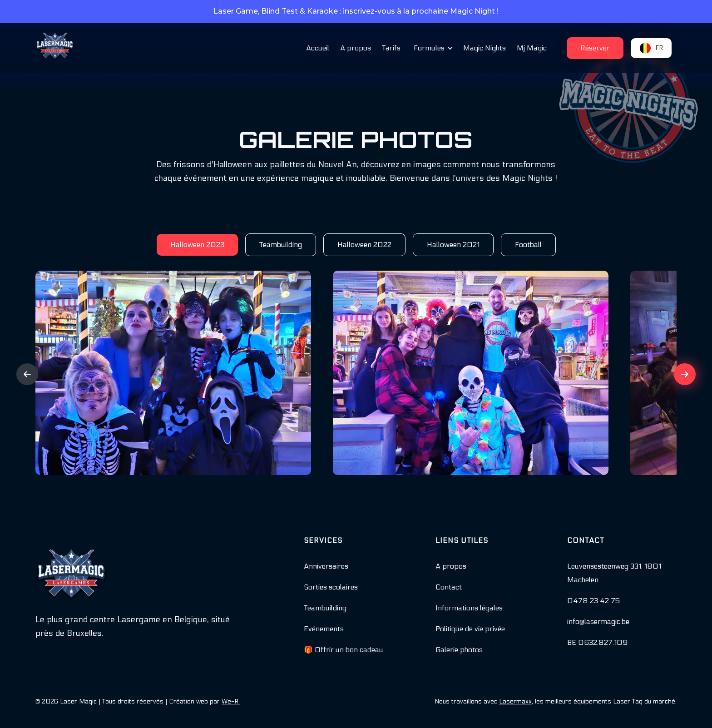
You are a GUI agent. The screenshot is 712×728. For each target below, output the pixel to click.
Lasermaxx (515, 701)
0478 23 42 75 (593, 601)
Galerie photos (459, 650)
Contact (449, 587)
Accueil (318, 48)
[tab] (197, 245)
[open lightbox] (173, 373)
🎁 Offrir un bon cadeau (344, 650)
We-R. (231, 701)
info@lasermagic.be (598, 622)
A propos (356, 48)
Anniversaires (326, 566)
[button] (432, 48)
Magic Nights (485, 48)
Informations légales (469, 608)
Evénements (324, 629)
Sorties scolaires (331, 587)
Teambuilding (325, 608)
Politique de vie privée (470, 629)
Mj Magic (532, 48)
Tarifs (391, 48)
